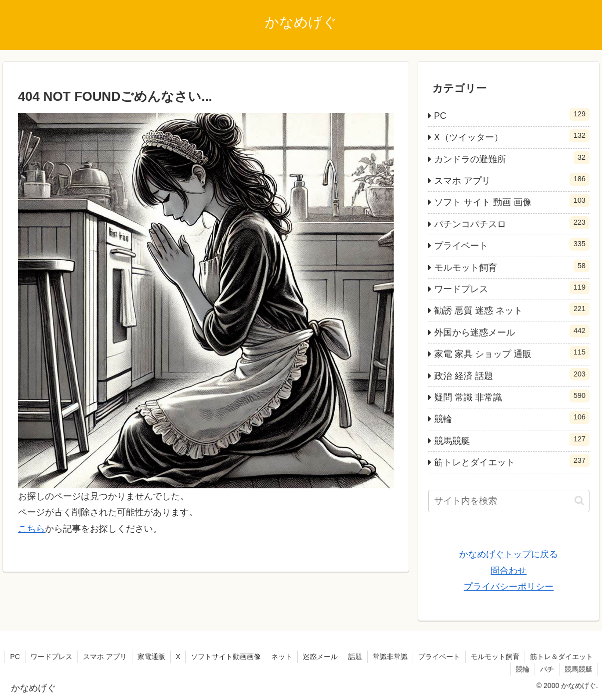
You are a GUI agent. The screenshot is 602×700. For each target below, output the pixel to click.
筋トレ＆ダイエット (562, 657)
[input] (509, 501)
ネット (282, 657)
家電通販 (151, 657)
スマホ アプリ (105, 657)
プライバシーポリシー (509, 587)
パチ (547, 669)
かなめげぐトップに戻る (509, 554)
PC (15, 657)
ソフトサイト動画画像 (226, 657)
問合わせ (509, 571)
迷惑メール (320, 657)
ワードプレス (51, 657)
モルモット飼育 (495, 657)
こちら (31, 529)
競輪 (523, 669)
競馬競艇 (579, 669)
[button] (579, 501)
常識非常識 (390, 657)
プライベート (439, 657)
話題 (355, 657)
